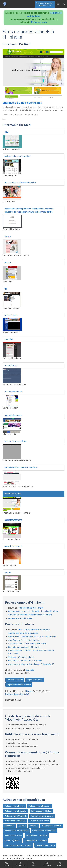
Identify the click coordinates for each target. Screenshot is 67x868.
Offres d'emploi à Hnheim (21, 618)
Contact (60, 864)
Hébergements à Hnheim (31, 608)
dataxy (8, 263)
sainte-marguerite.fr (12, 840)
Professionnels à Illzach (39, 821)
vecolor (8, 572)
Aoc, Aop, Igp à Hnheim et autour (24, 640)
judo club (9, 339)
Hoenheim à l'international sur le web (25, 661)
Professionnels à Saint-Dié (37, 836)
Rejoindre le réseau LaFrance (19, 685)
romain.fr (34, 826)
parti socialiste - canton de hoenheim (21, 467)
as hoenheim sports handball (18, 156)
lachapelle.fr (9, 826)
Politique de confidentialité (17, 694)
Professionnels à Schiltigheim (16, 831)
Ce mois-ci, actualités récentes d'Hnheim (28, 644)
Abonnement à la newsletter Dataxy (31, 664)
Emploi (33, 864)
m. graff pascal (11, 365)
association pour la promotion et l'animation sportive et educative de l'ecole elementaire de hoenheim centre (29, 210)
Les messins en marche (45, 845)
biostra (8, 236)
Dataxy (30, 691)
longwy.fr (22, 826)
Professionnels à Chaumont (42, 816)
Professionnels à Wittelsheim (44, 831)
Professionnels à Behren (14, 806)
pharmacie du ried (13, 494)
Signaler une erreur (35, 680)
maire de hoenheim (13, 392)
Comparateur (20, 864)
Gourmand (47, 864)
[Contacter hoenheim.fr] (63, 4)
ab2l (7, 132)
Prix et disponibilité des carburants (34, 630)
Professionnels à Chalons (41, 811)
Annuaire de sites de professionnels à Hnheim (30, 615)
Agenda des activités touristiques (23, 633)
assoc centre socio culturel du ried (20, 183)
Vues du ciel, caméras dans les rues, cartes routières (32, 636)
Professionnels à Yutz (13, 836)
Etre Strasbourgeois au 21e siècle (18, 845)
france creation (11, 315)
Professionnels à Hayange (15, 821)
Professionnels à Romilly (51, 826)
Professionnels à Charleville (16, 816)
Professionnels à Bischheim (40, 806)
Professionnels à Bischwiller (16, 811)
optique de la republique (16, 441)
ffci (6, 289)
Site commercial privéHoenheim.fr (45, 4)
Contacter (30, 670)
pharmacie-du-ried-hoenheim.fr (22, 103)
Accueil (7, 864)
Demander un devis (15, 680)
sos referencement (13, 520)
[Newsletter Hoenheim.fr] (58, 4)
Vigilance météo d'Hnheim (21, 657)
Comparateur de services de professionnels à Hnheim (34, 611)
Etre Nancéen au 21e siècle (36, 840)
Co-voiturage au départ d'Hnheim (24, 647)
